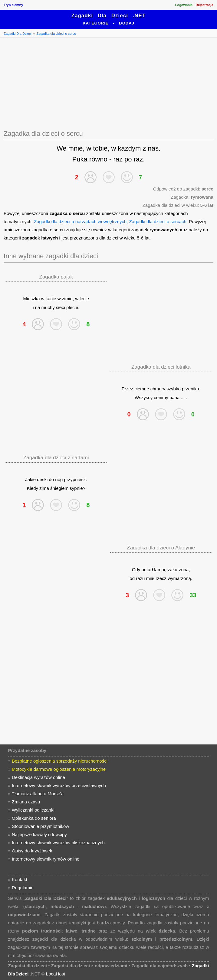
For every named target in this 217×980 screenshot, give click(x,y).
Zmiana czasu (26, 802)
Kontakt (20, 879)
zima (44, 488)
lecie (84, 299)
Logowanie (184, 5)
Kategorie (95, 23)
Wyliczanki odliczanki (33, 810)
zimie (67, 299)
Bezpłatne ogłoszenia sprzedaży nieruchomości (60, 761)
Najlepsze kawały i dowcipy (39, 834)
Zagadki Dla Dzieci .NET (109, 16)
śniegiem (59, 488)
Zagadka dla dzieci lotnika (161, 367)
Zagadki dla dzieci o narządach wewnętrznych (80, 221)
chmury (158, 389)
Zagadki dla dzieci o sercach (158, 221)
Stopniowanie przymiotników (40, 826)
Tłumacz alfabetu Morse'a (38, 794)
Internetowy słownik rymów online (46, 859)
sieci (61, 307)
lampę (160, 570)
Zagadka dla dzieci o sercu (56, 34)
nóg (59, 479)
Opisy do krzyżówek (32, 851)
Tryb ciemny (13, 5)
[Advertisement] (108, 83)
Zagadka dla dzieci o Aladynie (161, 548)
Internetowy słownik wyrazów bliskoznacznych (58, 843)
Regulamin (23, 888)
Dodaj (127, 23)
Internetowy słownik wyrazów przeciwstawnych (59, 785)
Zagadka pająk (56, 277)
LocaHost (56, 974)
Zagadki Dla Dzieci (18, 34)
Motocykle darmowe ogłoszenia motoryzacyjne (59, 769)
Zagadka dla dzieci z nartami (56, 458)
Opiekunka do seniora (34, 818)
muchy (48, 307)
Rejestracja (204, 5)
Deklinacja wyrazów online (38, 777)
